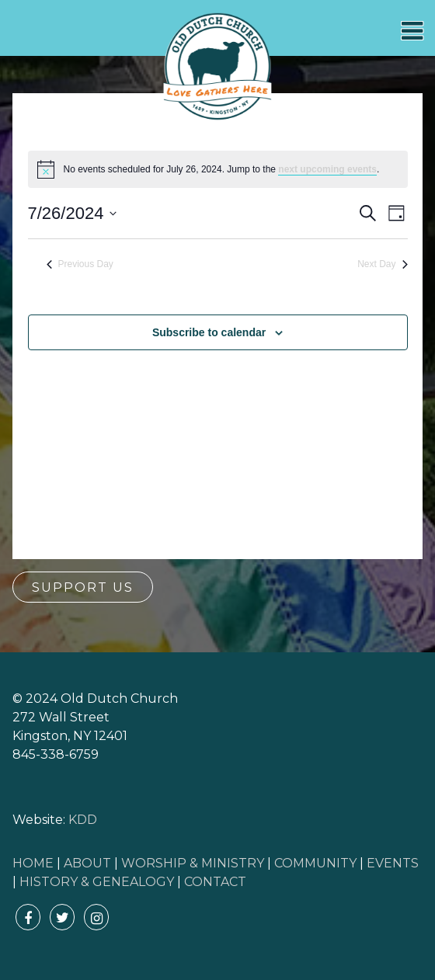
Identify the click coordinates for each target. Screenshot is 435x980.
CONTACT (215, 882)
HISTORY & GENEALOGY (97, 882)
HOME (33, 863)
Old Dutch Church (217, 67)
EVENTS (393, 863)
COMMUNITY (315, 863)
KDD (83, 820)
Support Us (83, 587)
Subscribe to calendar (209, 332)
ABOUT (87, 863)
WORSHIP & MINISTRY (193, 863)
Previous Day (80, 264)
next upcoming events (327, 169)
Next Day (382, 264)
